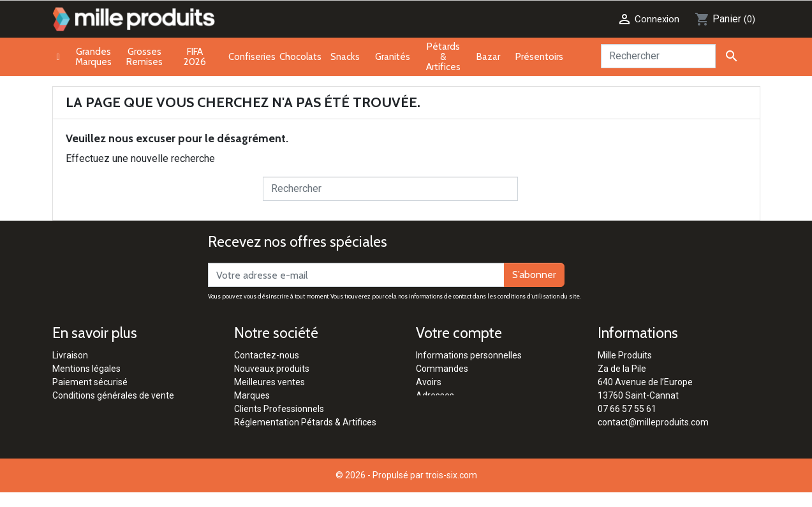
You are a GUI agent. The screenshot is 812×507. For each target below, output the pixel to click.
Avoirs (429, 382)
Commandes (442, 369)
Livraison (70, 355)
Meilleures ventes (269, 382)
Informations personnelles (469, 355)
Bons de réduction (452, 409)
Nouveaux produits (272, 369)
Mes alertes (439, 422)
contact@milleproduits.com (653, 422)
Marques (252, 395)
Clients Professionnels (279, 409)
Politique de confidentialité (106, 409)
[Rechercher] (658, 56)
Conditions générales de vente (113, 395)
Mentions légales (86, 369)
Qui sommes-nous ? (274, 436)
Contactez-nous (267, 355)
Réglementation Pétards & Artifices (305, 422)
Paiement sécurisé (90, 382)
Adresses (435, 395)
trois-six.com (451, 490)
